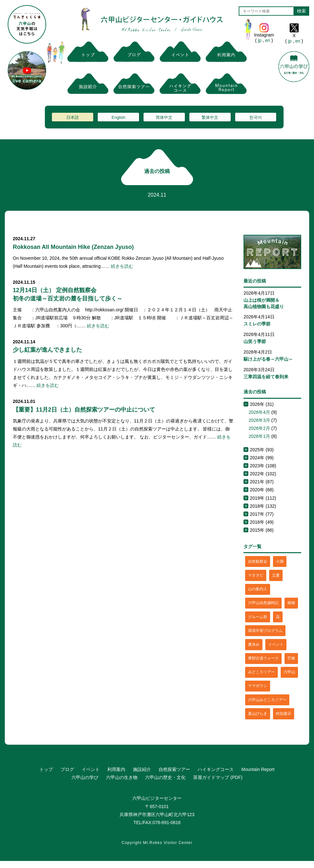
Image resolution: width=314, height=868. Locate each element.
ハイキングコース (216, 769)
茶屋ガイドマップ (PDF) (218, 777)
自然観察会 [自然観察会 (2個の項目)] (258, 561)
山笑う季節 (255, 341)
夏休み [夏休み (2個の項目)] (254, 644)
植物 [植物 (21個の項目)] (291, 603)
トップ (46, 769)
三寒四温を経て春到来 (266, 377)
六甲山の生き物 (122, 777)
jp (260, 40)
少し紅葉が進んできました (47, 350)
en (268, 40)
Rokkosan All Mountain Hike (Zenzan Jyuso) (73, 247)
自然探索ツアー (174, 769)
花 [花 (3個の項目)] (278, 617)
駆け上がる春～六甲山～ (268, 359)
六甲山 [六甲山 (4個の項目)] (289, 672)
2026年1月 (259, 436)
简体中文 (164, 117)
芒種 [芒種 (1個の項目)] (291, 658)
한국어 (256, 117)
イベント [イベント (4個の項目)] (276, 644)
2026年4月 (259, 412)
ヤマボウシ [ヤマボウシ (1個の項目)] (258, 686)
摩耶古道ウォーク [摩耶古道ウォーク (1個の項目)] (263, 658)
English (118, 117)
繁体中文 (210, 117)
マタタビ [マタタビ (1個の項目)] (256, 575)
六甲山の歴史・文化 (165, 777)
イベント (91, 769)
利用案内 (116, 769)
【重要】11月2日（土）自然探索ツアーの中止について (84, 410)
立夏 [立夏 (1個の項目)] (276, 575)
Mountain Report (258, 769)
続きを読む (122, 266)
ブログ (67, 769)
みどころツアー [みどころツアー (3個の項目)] (261, 672)
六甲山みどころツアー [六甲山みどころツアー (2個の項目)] (267, 700)
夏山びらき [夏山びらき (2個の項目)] (258, 714)
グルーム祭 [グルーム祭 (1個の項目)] (258, 617)
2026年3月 (259, 420)
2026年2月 (259, 428)
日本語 (73, 117)
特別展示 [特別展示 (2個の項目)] (284, 714)
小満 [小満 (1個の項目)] (280, 561)
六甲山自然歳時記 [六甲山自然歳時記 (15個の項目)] (263, 603)
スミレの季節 (257, 324)
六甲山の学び (85, 777)
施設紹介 (142, 769)
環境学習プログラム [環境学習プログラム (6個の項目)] (265, 631)
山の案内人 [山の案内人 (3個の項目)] (258, 589)
